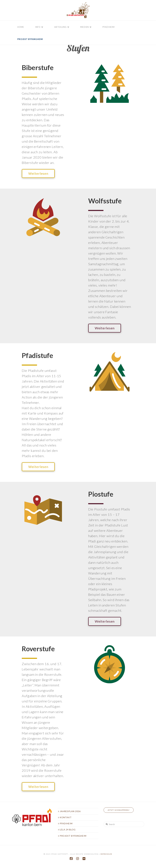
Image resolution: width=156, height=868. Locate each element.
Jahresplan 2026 (69, 811)
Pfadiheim (65, 823)
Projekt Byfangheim (72, 836)
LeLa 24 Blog (67, 830)
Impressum (106, 854)
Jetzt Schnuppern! (119, 810)
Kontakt (65, 817)
